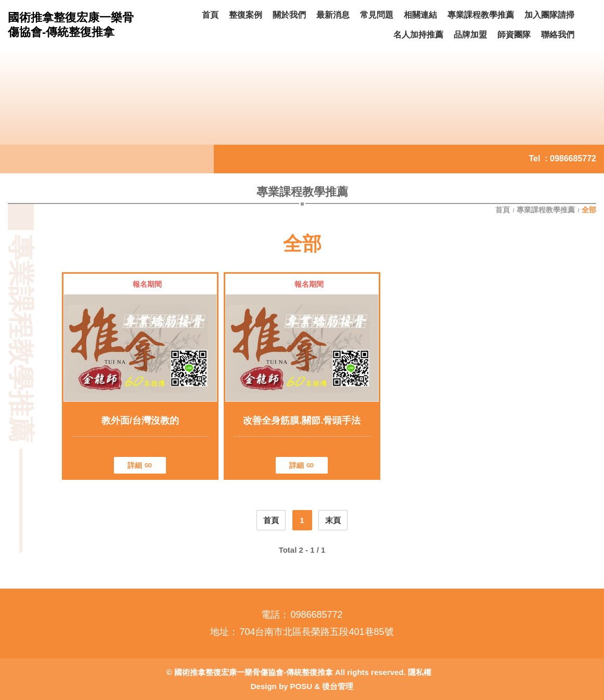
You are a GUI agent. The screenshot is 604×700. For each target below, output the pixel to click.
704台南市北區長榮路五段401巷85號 (316, 632)
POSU (301, 686)
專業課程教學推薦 (546, 210)
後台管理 (338, 686)
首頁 (504, 210)
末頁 (333, 520)
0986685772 (573, 158)
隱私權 (420, 672)
